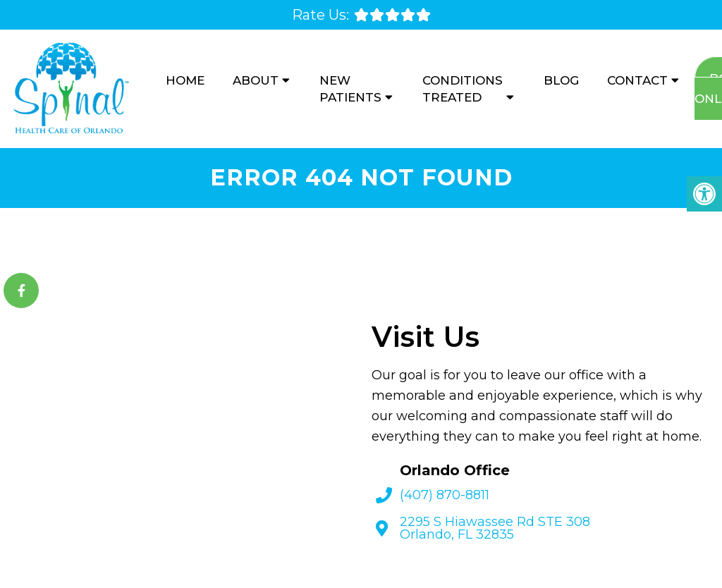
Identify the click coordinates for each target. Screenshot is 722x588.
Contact (637, 80)
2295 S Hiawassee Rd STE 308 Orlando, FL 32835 (495, 528)
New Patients (350, 89)
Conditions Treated (463, 89)
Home (185, 80)
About (256, 80)
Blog (561, 80)
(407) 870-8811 (445, 495)
